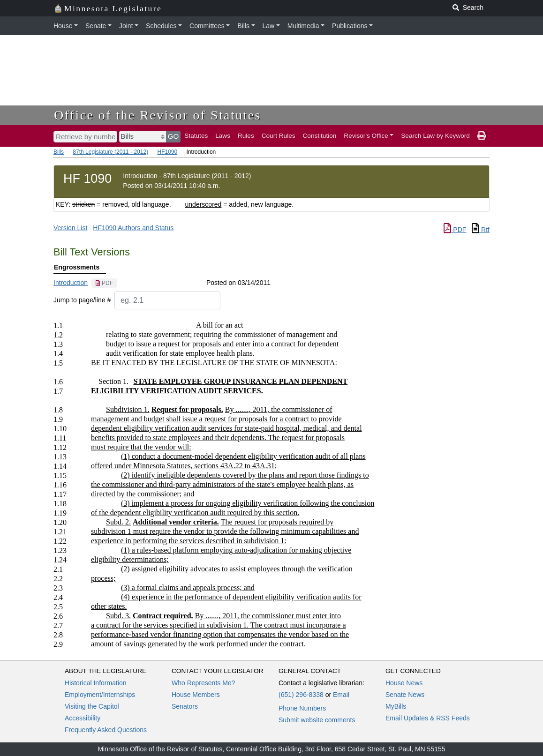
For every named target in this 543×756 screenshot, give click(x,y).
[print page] (482, 136)
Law (269, 26)
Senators (185, 706)
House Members (196, 695)
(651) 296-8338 (301, 695)
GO (173, 136)
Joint (126, 26)
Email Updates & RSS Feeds (428, 718)
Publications (350, 26)
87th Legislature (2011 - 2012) (110, 152)
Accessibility (83, 718)
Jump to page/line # (82, 300)
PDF (455, 230)
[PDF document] (104, 283)
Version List (70, 228)
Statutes (196, 136)
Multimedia (303, 26)
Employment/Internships (100, 695)
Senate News (405, 695)
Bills (243, 26)
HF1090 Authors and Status (133, 228)
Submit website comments (317, 720)
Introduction (71, 283)
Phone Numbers (302, 708)
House (63, 26)
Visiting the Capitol (92, 706)
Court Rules (279, 136)
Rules (246, 136)
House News (404, 683)
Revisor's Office (366, 136)
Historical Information (96, 683)
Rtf (481, 230)
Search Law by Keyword (435, 136)
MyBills (396, 706)
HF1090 (167, 152)
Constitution (320, 136)
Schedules (161, 26)
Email (341, 695)
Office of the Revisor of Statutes (158, 115)
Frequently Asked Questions (106, 730)
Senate (96, 26)
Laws (223, 136)
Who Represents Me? (203, 683)
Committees (207, 26)
